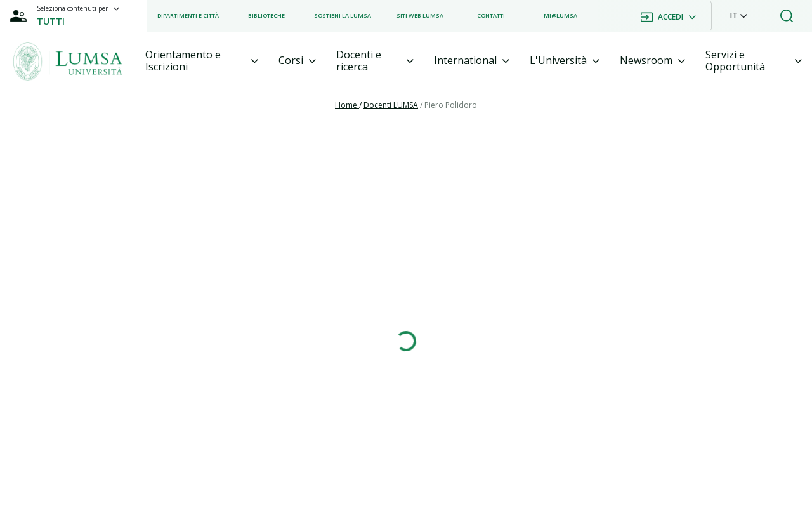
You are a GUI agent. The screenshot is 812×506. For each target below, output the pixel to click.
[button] (739, 16)
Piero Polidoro (451, 105)
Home (347, 105)
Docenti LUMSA (391, 105)
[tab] (202, 61)
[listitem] (188, 16)
